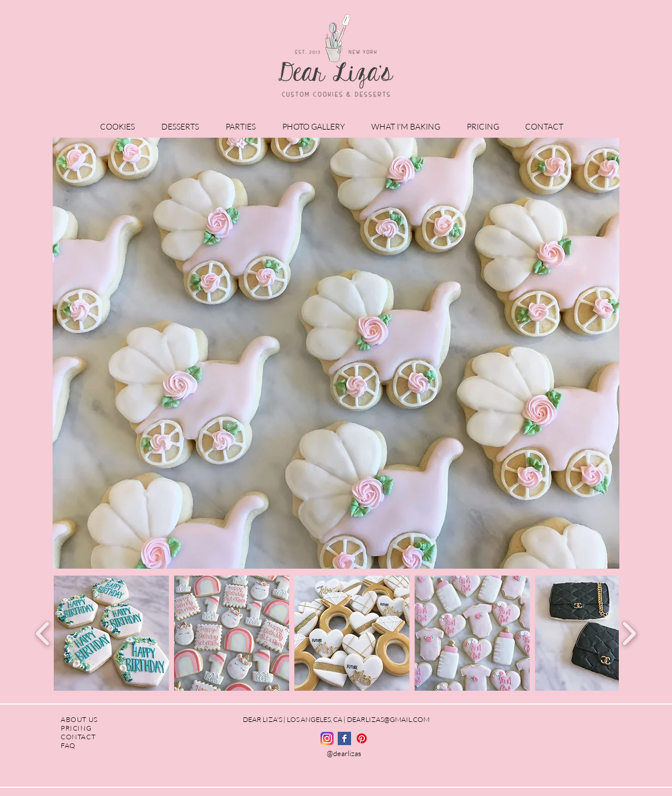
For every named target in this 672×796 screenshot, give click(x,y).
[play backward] (43, 633)
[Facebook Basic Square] (344, 738)
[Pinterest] (362, 738)
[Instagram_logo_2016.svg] (327, 738)
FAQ (68, 745)
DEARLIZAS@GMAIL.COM (388, 719)
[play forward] (629, 633)
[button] (122, 126)
